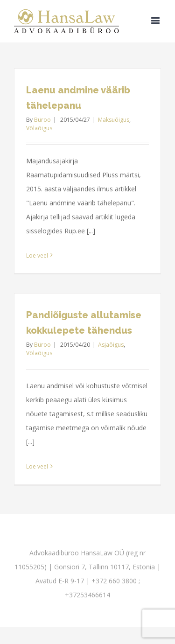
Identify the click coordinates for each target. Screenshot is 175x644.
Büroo (42, 120)
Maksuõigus (114, 120)
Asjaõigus (111, 345)
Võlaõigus (39, 128)
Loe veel (37, 255)
